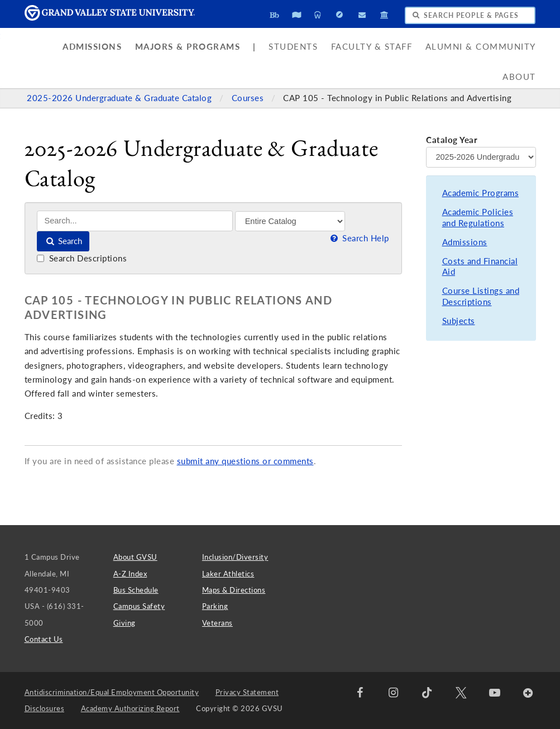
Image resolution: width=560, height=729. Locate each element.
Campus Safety (139, 606)
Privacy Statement (247, 692)
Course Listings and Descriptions (481, 296)
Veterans (217, 623)
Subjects (459, 321)
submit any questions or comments (245, 461)
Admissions (92, 47)
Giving (125, 623)
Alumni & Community (481, 47)
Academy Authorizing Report (130, 708)
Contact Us (44, 639)
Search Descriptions (82, 258)
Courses (249, 98)
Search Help (359, 238)
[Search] (135, 221)
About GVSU (135, 557)
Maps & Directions (234, 590)
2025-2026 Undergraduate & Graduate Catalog (121, 98)
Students (293, 47)
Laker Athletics (228, 574)
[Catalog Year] (481, 157)
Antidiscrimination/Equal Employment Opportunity (112, 692)
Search (63, 241)
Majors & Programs (188, 47)
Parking (215, 606)
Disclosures (45, 708)
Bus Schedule (136, 590)
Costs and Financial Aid (480, 267)
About (519, 77)
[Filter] (290, 221)
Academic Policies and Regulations (478, 218)
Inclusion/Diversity (235, 557)
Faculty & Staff (372, 47)
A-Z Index (130, 574)
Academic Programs (481, 193)
